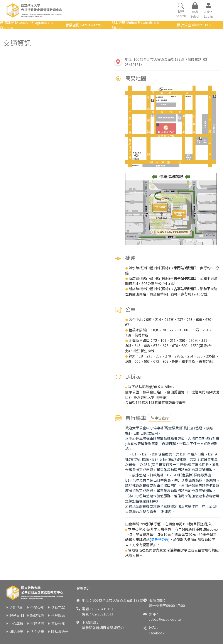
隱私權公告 (60, 632)
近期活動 (16, 607)
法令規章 (37, 632)
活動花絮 (58, 607)
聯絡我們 (37, 615)
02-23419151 (103, 609)
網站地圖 (16, 632)
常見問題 (58, 615)
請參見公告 (160, 539)
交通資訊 (37, 624)
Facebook (157, 633)
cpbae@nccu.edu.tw (165, 619)
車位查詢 (160, 418)
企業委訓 (37, 607)
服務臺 (15, 615)
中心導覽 (16, 624)
